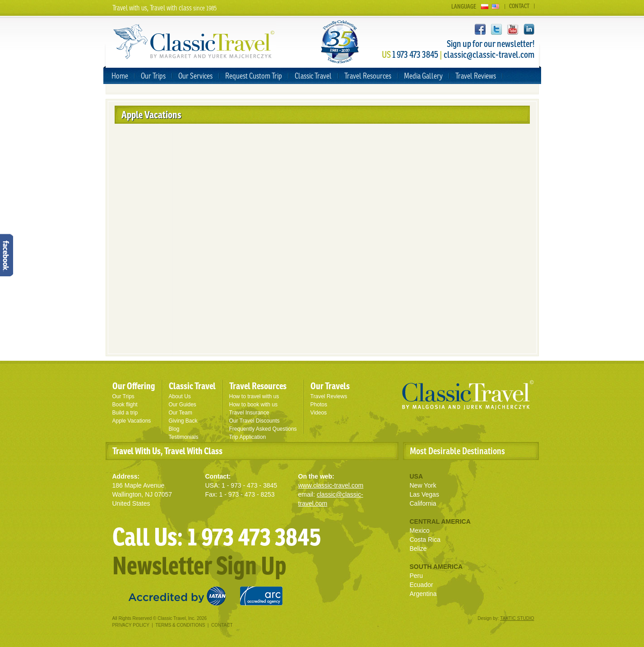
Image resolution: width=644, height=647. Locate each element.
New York (423, 485)
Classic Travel (313, 76)
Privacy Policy (131, 625)
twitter (496, 29)
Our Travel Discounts (255, 421)
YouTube (513, 29)
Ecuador (422, 585)
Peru (417, 576)
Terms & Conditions (180, 625)
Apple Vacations (132, 421)
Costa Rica (425, 540)
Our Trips (153, 76)
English (496, 7)
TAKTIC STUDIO (517, 618)
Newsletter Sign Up (199, 565)
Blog (174, 429)
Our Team (181, 413)
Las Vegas (424, 494)
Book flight (125, 405)
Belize (418, 549)
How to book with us (253, 405)
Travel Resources (368, 76)
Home (120, 76)
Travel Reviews (476, 76)
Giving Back (183, 421)
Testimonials (184, 437)
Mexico (420, 531)
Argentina (423, 594)
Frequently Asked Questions (263, 429)
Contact (519, 6)
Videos (319, 413)
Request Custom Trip (254, 76)
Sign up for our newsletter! (491, 44)
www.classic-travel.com (331, 485)
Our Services (195, 76)
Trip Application (248, 437)
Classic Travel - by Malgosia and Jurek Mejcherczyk (468, 395)
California (423, 503)
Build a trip (125, 413)
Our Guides (183, 405)
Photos (319, 405)
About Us (180, 396)
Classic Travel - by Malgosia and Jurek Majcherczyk (194, 42)
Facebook (480, 29)
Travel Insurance (249, 413)
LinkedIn (529, 29)
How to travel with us (254, 396)
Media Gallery (423, 76)
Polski (485, 7)
